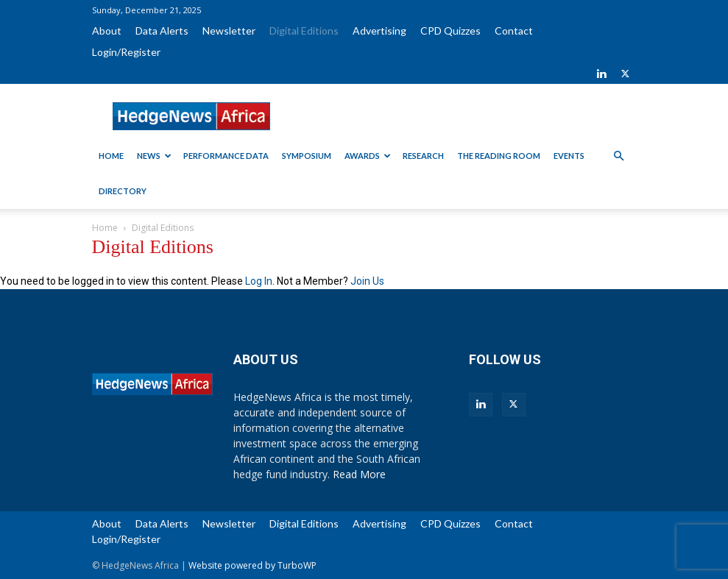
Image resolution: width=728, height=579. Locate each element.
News (154, 156)
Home (111, 156)
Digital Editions (304, 31)
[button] (619, 156)
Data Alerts (162, 31)
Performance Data (226, 156)
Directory (123, 191)
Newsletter (229, 31)
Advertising (379, 31)
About (107, 31)
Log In (259, 281)
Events (569, 156)
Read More (359, 474)
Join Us (367, 281)
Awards (368, 156)
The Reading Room (499, 156)
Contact (514, 31)
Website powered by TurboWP (252, 565)
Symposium (307, 156)
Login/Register (126, 52)
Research (423, 156)
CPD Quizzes (450, 31)
